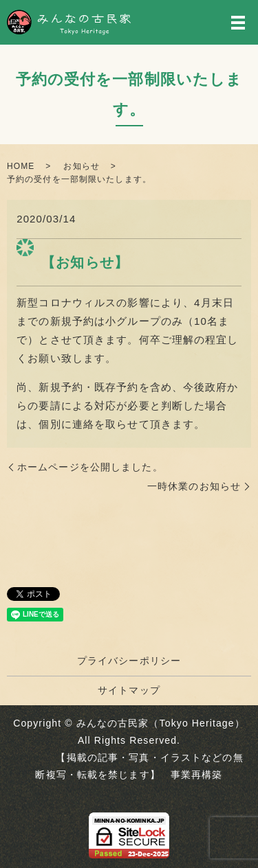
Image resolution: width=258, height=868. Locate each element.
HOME (21, 166)
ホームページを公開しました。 (90, 467)
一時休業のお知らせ (194, 486)
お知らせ (81, 166)
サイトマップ (129, 690)
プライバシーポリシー (129, 661)
